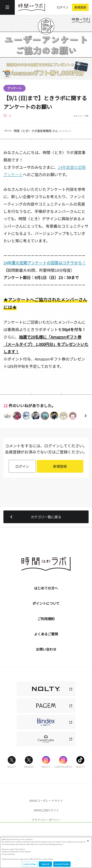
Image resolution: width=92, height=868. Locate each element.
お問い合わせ (46, 649)
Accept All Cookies (62, 864)
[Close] (88, 841)
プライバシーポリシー (46, 820)
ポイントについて (46, 603)
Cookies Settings (46, 831)
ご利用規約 (46, 619)
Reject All (45, 864)
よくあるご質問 (46, 634)
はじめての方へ (46, 588)
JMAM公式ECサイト (46, 810)
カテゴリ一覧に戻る (35, 517)
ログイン (63, 7)
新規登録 (80, 7)
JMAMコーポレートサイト (46, 801)
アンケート (15, 88)
